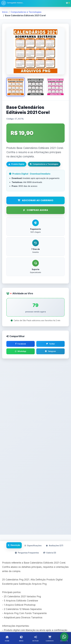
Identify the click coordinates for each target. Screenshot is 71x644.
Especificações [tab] (33, 546)
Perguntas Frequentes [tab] (27, 553)
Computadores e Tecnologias (26, 12)
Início (5, 12)
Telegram (50, 351)
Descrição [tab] (14, 546)
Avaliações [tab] (55, 546)
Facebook (21, 344)
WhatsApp (21, 351)
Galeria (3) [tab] (50, 553)
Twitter (51, 344)
